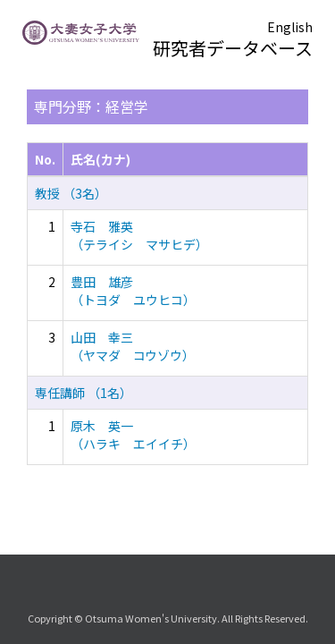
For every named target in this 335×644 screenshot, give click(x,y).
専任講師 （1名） (84, 393)
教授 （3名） (71, 193)
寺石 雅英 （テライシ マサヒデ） (139, 235)
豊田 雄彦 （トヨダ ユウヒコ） (133, 291)
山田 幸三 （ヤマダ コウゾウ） (133, 346)
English (290, 27)
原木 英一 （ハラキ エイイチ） (133, 435)
